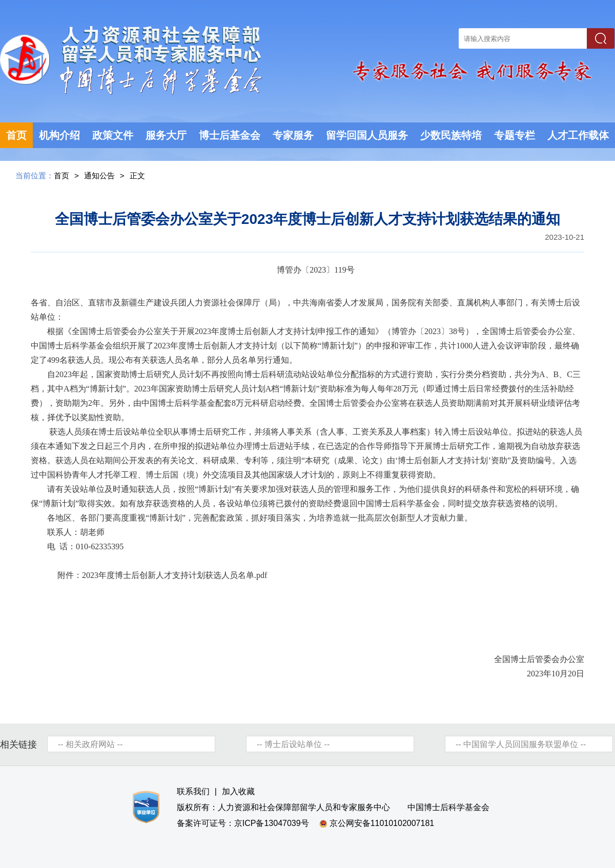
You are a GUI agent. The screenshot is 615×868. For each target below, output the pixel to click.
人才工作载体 (578, 135)
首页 (16, 135)
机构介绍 (59, 135)
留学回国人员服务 (367, 135)
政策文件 (113, 135)
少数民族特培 (451, 135)
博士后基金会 (230, 135)
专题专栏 (515, 135)
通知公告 (99, 175)
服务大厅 (166, 135)
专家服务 (293, 135)
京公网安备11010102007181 (382, 823)
